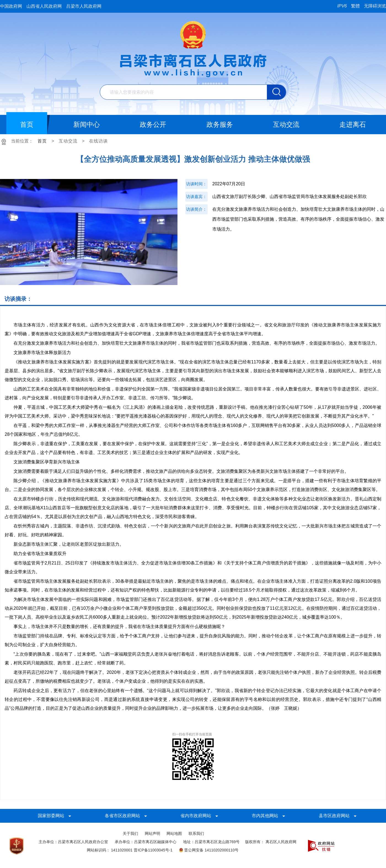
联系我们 (196, 833)
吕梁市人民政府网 (84, 6)
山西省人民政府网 (44, 6)
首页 (42, 141)
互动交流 (68, 141)
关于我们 (130, 833)
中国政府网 (11, 6)
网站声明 (152, 833)
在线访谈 (98, 141)
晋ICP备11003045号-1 (153, 850)
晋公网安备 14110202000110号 (209, 850)
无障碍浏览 (375, 6)
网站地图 (174, 833)
